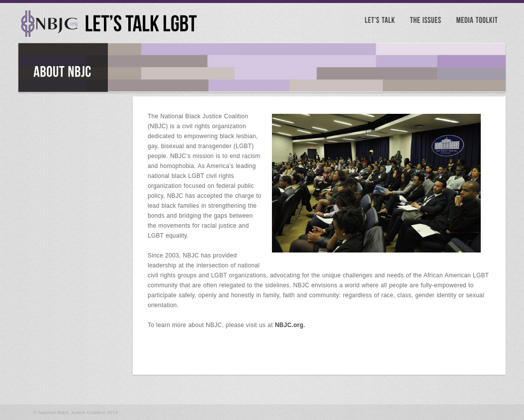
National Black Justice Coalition (72, 413)
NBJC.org (289, 325)
